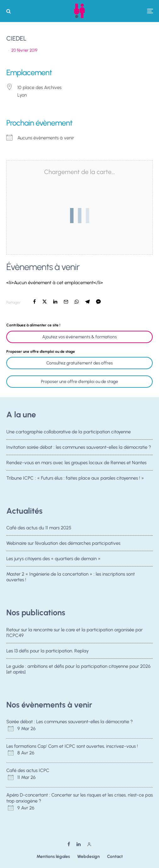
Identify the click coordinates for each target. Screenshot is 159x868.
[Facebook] (69, 844)
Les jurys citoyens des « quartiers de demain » (53, 559)
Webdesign (88, 857)
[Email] (66, 302)
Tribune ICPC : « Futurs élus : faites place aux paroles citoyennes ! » (75, 481)
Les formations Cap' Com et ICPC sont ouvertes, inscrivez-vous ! (72, 746)
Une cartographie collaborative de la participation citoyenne (68, 432)
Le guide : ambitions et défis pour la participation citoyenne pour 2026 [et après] (78, 670)
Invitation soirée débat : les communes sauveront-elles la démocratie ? (79, 447)
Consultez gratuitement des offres (79, 363)
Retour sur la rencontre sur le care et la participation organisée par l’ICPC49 (74, 633)
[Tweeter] (45, 302)
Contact (115, 857)
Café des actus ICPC (28, 770)
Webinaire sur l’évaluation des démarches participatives (63, 543)
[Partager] (34, 302)
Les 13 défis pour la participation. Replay (48, 651)
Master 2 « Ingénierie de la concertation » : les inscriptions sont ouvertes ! (71, 579)
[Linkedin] (79, 844)
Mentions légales (53, 857)
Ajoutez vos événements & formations (79, 337)
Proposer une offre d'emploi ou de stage (79, 382)
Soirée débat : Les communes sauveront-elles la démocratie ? (70, 722)
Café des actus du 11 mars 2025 (39, 528)
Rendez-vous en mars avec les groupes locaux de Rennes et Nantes (76, 463)
